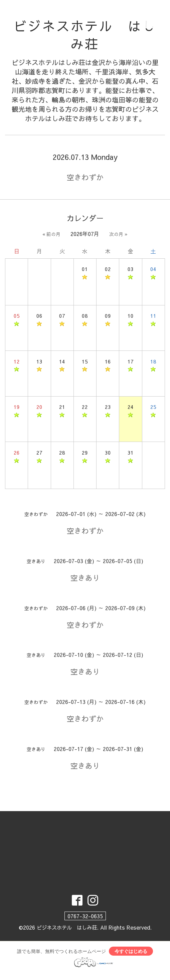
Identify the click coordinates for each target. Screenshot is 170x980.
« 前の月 (51, 235)
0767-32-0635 (85, 922)
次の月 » (118, 235)
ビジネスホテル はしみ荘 (85, 35)
